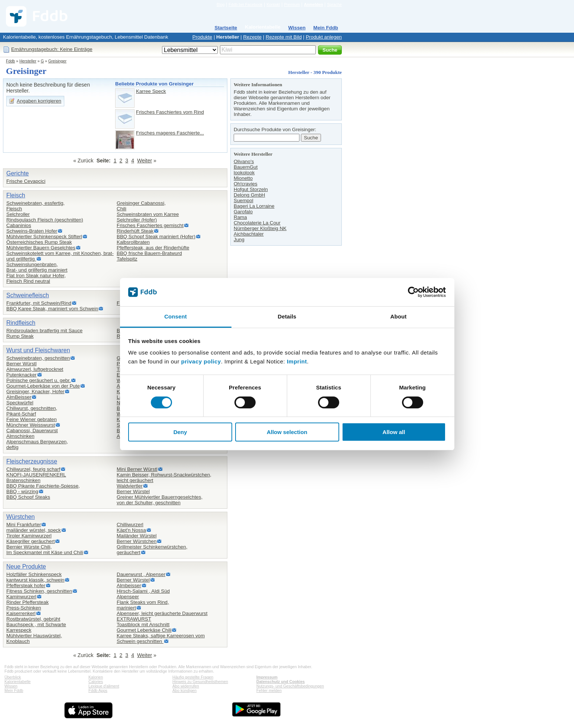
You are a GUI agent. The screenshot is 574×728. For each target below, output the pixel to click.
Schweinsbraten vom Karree (148, 214)
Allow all (394, 432)
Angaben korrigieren (39, 101)
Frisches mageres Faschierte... (170, 133)
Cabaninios (19, 225)
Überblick (13, 677)
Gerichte (17, 173)
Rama (240, 217)
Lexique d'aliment (104, 686)
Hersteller (228, 37)
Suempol (244, 200)
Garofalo (243, 212)
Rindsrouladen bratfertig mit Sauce (44, 331)
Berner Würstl (21, 364)
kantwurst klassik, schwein (35, 580)
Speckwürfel (20, 403)
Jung (239, 240)
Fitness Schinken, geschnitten (39, 591)
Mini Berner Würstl (137, 469)
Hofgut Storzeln (251, 189)
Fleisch (16, 195)
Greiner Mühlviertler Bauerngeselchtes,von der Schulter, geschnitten (160, 500)
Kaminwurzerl (21, 597)
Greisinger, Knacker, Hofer (35, 391)
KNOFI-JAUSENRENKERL (36, 475)
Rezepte (252, 37)
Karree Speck (151, 91)
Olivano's (244, 161)
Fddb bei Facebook (245, 4)
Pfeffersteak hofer (26, 585)
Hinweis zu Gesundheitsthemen (200, 682)
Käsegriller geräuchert (30, 541)
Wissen (297, 28)
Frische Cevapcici (26, 181)
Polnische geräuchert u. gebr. (38, 380)
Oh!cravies (246, 184)
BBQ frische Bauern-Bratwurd (149, 253)
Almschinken (20, 436)
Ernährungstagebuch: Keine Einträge (52, 49)
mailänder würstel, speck (34, 530)
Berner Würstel (133, 491)
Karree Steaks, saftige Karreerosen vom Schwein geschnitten (161, 638)
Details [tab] (287, 316)
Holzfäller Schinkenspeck (34, 574)
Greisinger (57, 61)
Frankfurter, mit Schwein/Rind (39, 303)
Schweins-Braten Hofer (32, 231)
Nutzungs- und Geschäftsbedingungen (290, 686)
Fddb (10, 61)
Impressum (267, 677)
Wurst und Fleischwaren (38, 350)
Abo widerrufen (186, 686)
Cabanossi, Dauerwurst (32, 431)
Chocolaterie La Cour (257, 223)
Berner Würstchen (137, 541)
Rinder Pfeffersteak (27, 602)
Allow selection (287, 432)
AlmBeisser (19, 397)
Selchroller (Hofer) (137, 220)
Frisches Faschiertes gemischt (150, 225)
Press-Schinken (24, 608)
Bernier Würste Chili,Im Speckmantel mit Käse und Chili (45, 550)
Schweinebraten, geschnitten (38, 358)
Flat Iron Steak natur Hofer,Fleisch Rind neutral (36, 278)
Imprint (297, 361)
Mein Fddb (326, 28)
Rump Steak (20, 336)
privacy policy (201, 361)
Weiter (145, 161)
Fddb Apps (98, 690)
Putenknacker (22, 375)
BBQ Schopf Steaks (28, 497)
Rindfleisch (21, 323)
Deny (180, 432)
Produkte (202, 37)
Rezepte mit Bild (284, 37)
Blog (220, 4)
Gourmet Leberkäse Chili (144, 630)
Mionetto (243, 178)
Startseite (226, 28)
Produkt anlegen (324, 37)
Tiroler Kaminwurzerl (29, 536)
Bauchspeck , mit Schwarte (36, 625)
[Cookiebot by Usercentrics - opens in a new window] (413, 292)
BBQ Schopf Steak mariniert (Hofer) (156, 237)
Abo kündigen (184, 690)
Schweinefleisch (28, 295)
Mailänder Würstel (137, 536)
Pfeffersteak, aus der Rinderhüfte (153, 248)
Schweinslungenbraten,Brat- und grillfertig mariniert (37, 267)
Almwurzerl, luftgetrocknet (35, 369)
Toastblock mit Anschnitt (143, 625)
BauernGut (246, 167)
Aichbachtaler (249, 234)
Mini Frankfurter (24, 525)
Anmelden (314, 4)
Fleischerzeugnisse (32, 461)
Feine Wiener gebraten (32, 419)
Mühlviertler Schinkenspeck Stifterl (44, 237)
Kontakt (273, 4)
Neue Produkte (26, 567)
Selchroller (18, 214)
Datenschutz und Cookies (280, 682)
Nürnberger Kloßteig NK (260, 228)
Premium (292, 4)
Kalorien (96, 677)
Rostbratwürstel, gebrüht (33, 619)
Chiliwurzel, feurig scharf (33, 469)
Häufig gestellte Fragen (193, 677)
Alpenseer (128, 597)
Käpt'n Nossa (131, 530)
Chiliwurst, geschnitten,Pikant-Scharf (32, 411)
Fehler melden (269, 690)
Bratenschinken (23, 480)
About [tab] (399, 316)
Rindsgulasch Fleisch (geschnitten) (45, 220)
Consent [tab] (176, 316)
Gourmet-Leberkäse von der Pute (43, 386)
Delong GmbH (249, 195)
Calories (96, 682)
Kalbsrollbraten (133, 242)
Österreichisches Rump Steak (39, 242)
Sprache (334, 4)
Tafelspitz (127, 259)
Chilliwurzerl (130, 525)
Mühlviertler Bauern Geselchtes (41, 248)
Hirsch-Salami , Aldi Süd (143, 591)
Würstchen (20, 517)
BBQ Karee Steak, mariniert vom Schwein (52, 309)
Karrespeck (19, 630)
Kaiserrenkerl (21, 613)
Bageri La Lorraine (254, 206)
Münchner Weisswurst (31, 425)
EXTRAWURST (134, 619)
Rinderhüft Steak (135, 231)
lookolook (244, 173)
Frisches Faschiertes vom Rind (170, 112)
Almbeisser (129, 585)
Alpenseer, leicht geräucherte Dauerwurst (162, 613)
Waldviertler (130, 486)
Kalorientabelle (263, 27)
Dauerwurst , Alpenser (141, 574)
